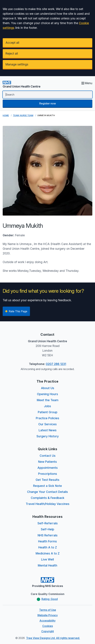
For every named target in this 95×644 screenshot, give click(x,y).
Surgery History (48, 436)
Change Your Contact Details (47, 492)
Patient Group (48, 412)
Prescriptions (48, 474)
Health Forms (47, 541)
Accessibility (47, 621)
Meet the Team (48, 400)
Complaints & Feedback (48, 498)
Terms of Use (48, 610)
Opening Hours (47, 394)
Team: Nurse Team (23, 115)
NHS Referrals (48, 535)
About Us (48, 388)
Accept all (12, 43)
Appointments (48, 468)
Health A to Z (48, 547)
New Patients (47, 462)
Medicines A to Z (48, 553)
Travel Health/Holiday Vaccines (48, 504)
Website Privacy (47, 615)
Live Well (47, 559)
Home (6, 115)
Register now (48, 103)
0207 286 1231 (56, 364)
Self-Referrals (48, 523)
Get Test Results (47, 480)
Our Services (47, 424)
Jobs (47, 406)
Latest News (48, 430)
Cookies (48, 626)
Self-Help (47, 529)
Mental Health (47, 565)
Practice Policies (47, 418)
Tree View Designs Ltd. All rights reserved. (53, 638)
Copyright (48, 631)
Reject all (12, 53)
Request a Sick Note (47, 486)
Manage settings (17, 64)
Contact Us (48, 456)
